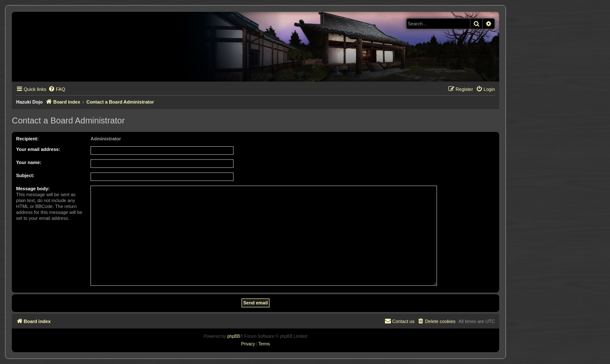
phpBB (234, 336)
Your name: (29, 162)
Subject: (25, 175)
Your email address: (38, 149)
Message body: (33, 189)
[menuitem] (57, 89)
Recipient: (27, 139)
